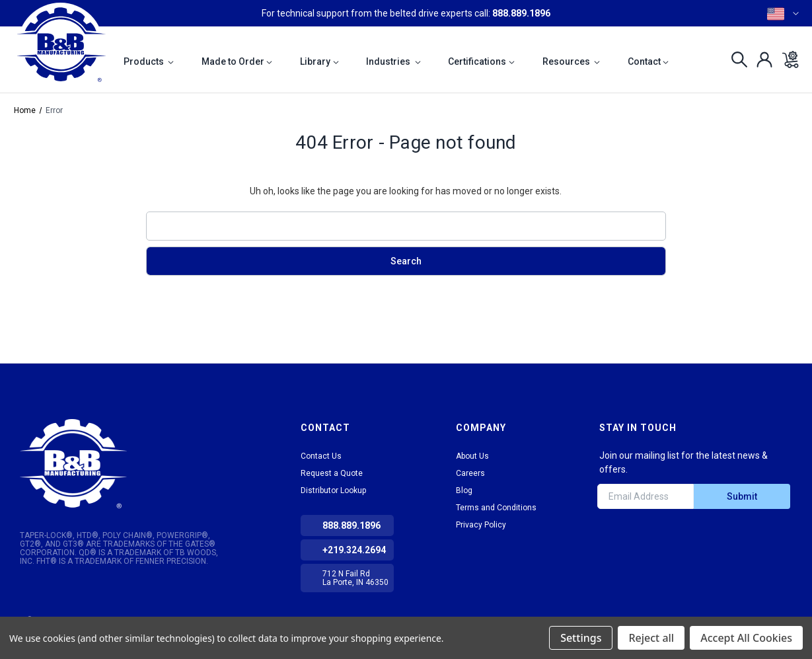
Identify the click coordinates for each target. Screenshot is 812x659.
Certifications (481, 61)
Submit (742, 496)
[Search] (736, 59)
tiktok (632, 539)
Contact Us (321, 456)
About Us (472, 456)
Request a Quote (332, 473)
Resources (572, 61)
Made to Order (237, 61)
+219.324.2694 (354, 550)
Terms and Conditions (496, 508)
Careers (470, 473)
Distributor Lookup (333, 490)
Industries (393, 61)
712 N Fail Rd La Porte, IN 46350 (355, 578)
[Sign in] (761, 59)
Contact (648, 61)
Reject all (651, 638)
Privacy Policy (481, 525)
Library (319, 61)
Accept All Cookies (746, 638)
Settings (581, 638)
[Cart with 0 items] (787, 59)
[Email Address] (646, 496)
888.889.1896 (521, 13)
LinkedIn (609, 539)
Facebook (656, 539)
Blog (464, 490)
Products (149, 61)
